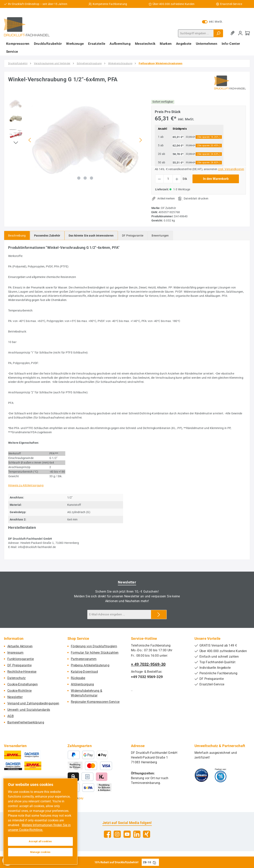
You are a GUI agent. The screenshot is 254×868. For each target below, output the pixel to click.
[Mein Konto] (240, 33)
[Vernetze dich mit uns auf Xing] (147, 834)
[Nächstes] (140, 140)
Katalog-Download (84, 672)
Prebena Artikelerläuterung (90, 665)
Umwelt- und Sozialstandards (29, 710)
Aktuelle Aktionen (20, 646)
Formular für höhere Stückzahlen (95, 653)
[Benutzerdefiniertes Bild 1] (201, 775)
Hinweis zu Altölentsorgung (26, 485)
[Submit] (159, 615)
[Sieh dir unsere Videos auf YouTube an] (127, 834)
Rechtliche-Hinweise (22, 672)
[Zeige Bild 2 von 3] (85, 178)
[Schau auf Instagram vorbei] (117, 834)
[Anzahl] (168, 179)
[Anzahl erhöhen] (177, 179)
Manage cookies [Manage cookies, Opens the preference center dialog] (40, 852)
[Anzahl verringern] (159, 179)
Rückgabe (78, 678)
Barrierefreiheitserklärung (26, 722)
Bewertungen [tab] (160, 236)
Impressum (15, 653)
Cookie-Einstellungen (23, 684)
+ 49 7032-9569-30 (148, 664)
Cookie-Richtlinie (19, 691)
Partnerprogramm (84, 659)
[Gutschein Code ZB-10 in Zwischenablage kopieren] (154, 862)
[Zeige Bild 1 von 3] (79, 178)
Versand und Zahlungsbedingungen (33, 703)
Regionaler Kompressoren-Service (95, 702)
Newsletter (15, 697)
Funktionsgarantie (21, 659)
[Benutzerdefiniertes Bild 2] (221, 775)
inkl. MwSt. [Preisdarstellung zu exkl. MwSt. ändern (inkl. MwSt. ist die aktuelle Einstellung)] (213, 22)
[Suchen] (218, 33)
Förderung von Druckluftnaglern (94, 646)
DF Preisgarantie (19, 665)
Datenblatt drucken (196, 198)
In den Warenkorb (216, 179)
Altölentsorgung (82, 684)
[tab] (17, 235)
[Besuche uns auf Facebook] (107, 834)
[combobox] (196, 33)
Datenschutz (16, 678)
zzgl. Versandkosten (231, 169)
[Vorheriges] (30, 140)
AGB (11, 716)
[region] (76, 140)
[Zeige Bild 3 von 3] (91, 178)
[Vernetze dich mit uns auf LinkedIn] (137, 834)
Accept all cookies (40, 841)
